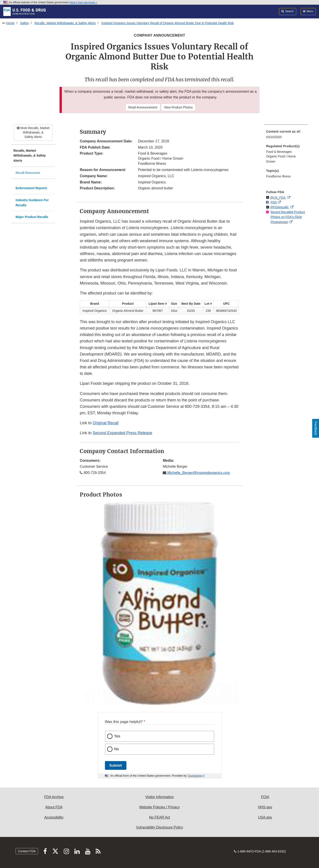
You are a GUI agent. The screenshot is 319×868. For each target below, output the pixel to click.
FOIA (265, 797)
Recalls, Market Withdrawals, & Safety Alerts (65, 23)
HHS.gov (265, 807)
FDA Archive (54, 797)
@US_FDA (278, 198)
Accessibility (54, 817)
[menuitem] (286, 136)
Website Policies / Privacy (159, 807)
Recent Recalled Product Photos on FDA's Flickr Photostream (288, 217)
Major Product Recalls (32, 217)
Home (10, 23)
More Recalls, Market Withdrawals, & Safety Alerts (33, 132)
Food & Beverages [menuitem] (279, 152)
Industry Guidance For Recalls (32, 203)
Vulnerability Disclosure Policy (159, 827)
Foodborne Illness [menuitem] (278, 176)
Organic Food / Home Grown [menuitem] (281, 159)
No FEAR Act (159, 817)
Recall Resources (28, 173)
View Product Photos (178, 107)
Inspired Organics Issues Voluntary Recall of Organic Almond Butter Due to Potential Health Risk (168, 23)
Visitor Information (159, 797)
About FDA (54, 807)
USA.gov (265, 817)
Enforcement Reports (31, 188)
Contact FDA (27, 851)
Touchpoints (195, 776)
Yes (117, 736)
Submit (116, 765)
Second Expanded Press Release (123, 433)
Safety (25, 23)
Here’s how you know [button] (83, 2)
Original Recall (106, 423)
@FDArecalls (280, 207)
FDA (274, 202)
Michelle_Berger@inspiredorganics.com (198, 473)
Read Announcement (143, 107)
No (117, 749)
